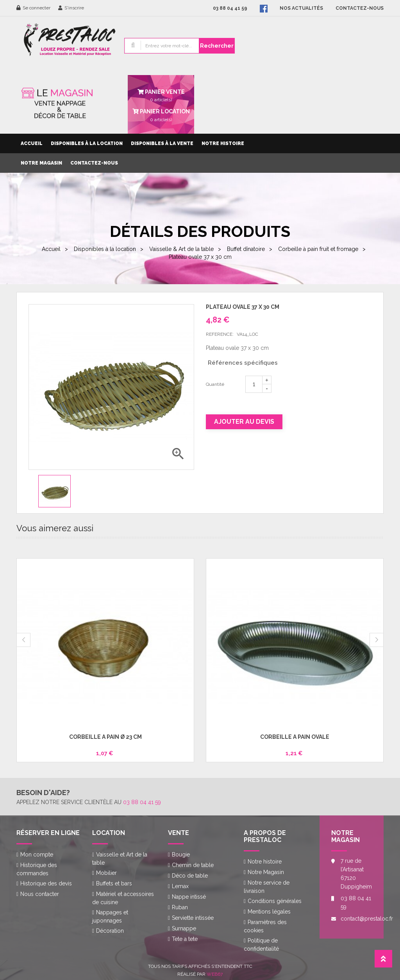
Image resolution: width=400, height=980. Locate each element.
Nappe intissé (189, 897)
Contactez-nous (94, 163)
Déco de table (190, 876)
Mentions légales (269, 912)
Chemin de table (193, 865)
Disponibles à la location (87, 143)
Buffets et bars (114, 883)
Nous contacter (40, 894)
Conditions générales (275, 901)
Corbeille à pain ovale (295, 737)
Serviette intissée (193, 918)
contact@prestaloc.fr (356, 919)
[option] (54, 491)
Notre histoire (223, 143)
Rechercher (217, 46)
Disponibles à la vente (162, 143)
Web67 (215, 974)
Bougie (181, 855)
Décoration (110, 931)
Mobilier (106, 873)
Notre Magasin (41, 163)
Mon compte (37, 855)
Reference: (220, 334)
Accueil (32, 143)
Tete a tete (185, 939)
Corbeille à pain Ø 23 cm (105, 737)
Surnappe (184, 928)
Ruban (180, 907)
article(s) (161, 115)
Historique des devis (46, 883)
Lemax (180, 886)
